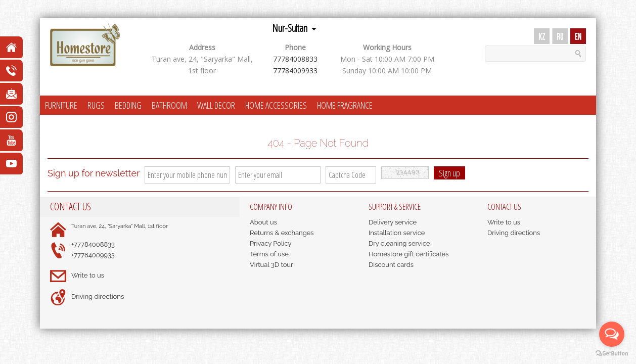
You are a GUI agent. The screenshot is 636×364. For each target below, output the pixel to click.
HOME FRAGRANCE (345, 105)
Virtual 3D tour (271, 265)
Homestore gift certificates (409, 254)
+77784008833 (93, 244)
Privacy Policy (271, 243)
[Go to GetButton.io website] (612, 354)
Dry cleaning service (399, 243)
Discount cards (391, 265)
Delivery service (393, 222)
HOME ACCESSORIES (276, 105)
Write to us (88, 275)
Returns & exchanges (282, 233)
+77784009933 (93, 255)
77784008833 (295, 59)
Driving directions (98, 297)
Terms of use (269, 254)
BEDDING (128, 105)
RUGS (96, 105)
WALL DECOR (216, 105)
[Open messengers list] (612, 334)
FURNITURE (61, 105)
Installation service (397, 233)
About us (263, 222)
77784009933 (295, 71)
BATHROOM (169, 105)
